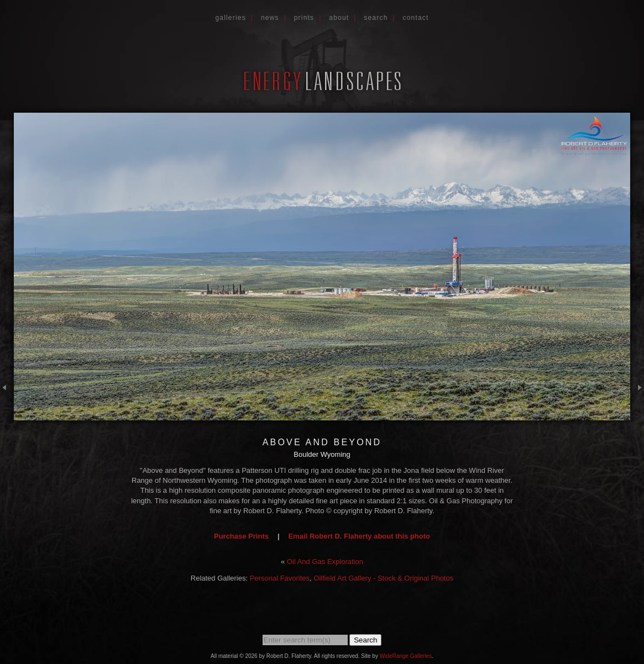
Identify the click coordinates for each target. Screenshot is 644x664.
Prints (304, 18)
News (270, 18)
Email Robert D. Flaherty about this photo (359, 536)
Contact (416, 18)
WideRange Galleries (406, 656)
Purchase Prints (241, 536)
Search (376, 18)
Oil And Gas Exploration (325, 562)
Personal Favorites (280, 578)
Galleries (231, 18)
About (339, 18)
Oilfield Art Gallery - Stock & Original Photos (383, 578)
